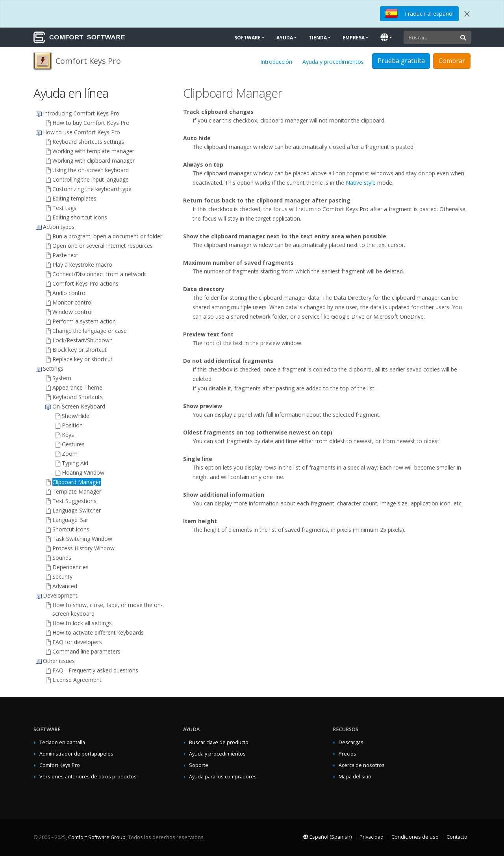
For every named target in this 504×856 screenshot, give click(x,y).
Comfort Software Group (97, 837)
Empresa (354, 38)
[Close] (467, 14)
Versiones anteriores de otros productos (88, 777)
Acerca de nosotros (362, 765)
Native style (361, 183)
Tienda (318, 38)
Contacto (457, 837)
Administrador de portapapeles (76, 754)
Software (247, 38)
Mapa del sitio (355, 777)
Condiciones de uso (415, 837)
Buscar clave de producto (219, 742)
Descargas (351, 742)
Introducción (276, 62)
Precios (347, 754)
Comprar (452, 61)
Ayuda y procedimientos (333, 62)
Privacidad (372, 837)
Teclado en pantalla (62, 742)
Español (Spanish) (327, 837)
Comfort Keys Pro (60, 765)
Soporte (199, 765)
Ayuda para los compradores (223, 777)
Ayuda (285, 38)
